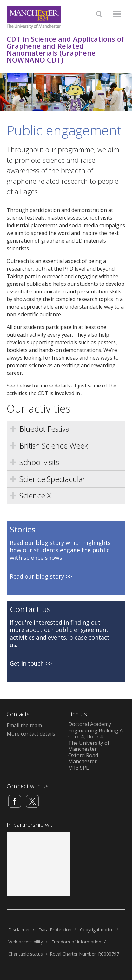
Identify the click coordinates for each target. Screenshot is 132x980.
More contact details (31, 734)
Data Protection (55, 930)
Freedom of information (76, 942)
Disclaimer (19, 930)
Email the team (24, 725)
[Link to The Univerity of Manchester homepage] (34, 18)
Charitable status (26, 954)
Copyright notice (97, 930)
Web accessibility (26, 942)
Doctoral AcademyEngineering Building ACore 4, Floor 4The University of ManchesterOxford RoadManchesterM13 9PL (96, 746)
